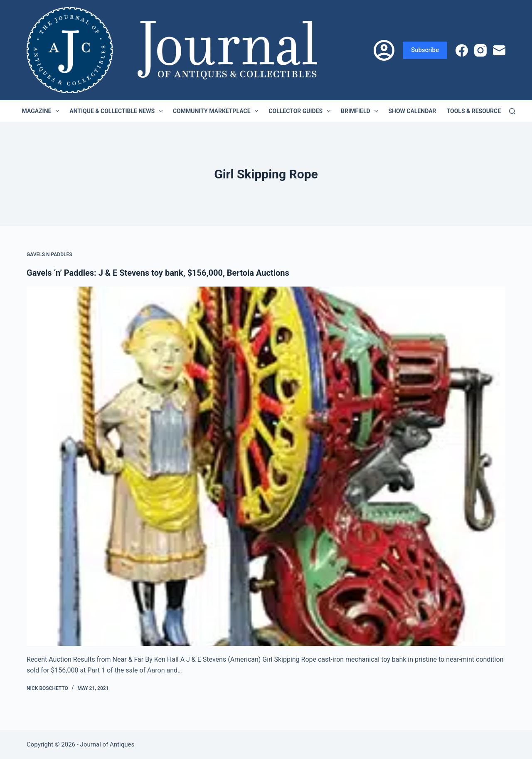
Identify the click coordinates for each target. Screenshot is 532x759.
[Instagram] (480, 50)
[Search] (512, 111)
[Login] (384, 50)
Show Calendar (412, 111)
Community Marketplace (217, 111)
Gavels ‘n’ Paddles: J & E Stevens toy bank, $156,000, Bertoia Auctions (158, 273)
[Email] (499, 50)
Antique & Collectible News (118, 111)
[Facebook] (462, 50)
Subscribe (425, 50)
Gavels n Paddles (49, 255)
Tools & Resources (481, 111)
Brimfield (361, 111)
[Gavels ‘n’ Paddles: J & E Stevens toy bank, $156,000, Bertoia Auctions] (266, 466)
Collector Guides (301, 111)
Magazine (42, 111)
